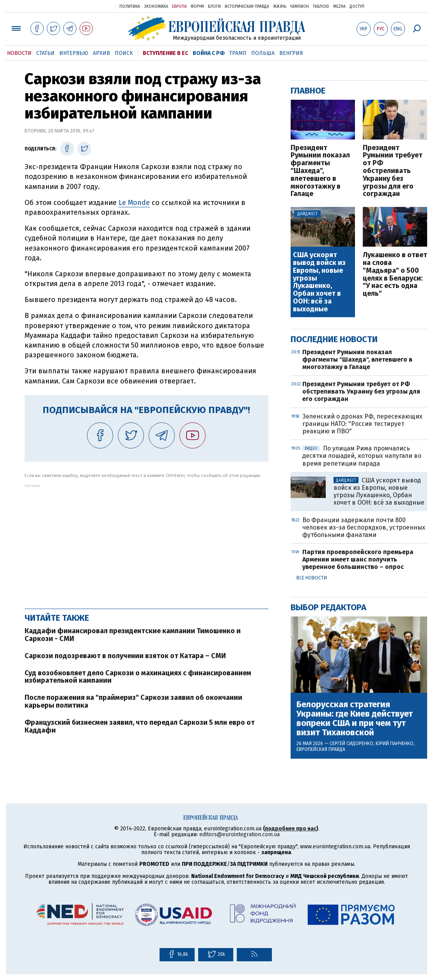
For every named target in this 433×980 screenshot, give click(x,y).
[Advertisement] (146, 542)
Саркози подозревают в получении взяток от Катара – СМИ (125, 656)
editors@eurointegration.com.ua (240, 834)
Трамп (238, 53)
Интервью (74, 53)
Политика (130, 7)
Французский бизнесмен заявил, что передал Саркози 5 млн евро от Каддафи (140, 726)
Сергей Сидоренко (351, 743)
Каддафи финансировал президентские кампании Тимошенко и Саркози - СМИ (133, 635)
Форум (197, 7)
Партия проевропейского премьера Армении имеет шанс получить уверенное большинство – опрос (358, 559)
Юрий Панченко (395, 743)
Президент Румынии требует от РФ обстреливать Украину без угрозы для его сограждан (393, 171)
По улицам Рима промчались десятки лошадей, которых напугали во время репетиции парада (362, 456)
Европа (179, 7)
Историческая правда (247, 7)
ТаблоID (321, 7)
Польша (263, 53)
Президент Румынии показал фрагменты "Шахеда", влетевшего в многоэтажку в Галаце (320, 171)
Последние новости (334, 339)
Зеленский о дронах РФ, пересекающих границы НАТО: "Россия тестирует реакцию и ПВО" (362, 424)
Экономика (156, 7)
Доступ (357, 7)
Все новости (312, 578)
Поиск (124, 53)
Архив (101, 53)
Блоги (214, 7)
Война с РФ (209, 53)
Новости (19, 53)
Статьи (45, 53)
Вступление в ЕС (165, 53)
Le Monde (134, 203)
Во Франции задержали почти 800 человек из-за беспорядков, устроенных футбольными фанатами (364, 527)
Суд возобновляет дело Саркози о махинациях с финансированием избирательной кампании (138, 677)
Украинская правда (90, 6)
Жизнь (280, 7)
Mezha (339, 7)
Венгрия (291, 53)
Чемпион (300, 7)
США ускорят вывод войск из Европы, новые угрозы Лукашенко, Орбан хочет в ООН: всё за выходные (319, 282)
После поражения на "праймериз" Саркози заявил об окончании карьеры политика (133, 701)
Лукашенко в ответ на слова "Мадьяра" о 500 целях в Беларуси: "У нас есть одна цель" (395, 275)
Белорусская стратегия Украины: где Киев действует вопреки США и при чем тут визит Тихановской (355, 719)
